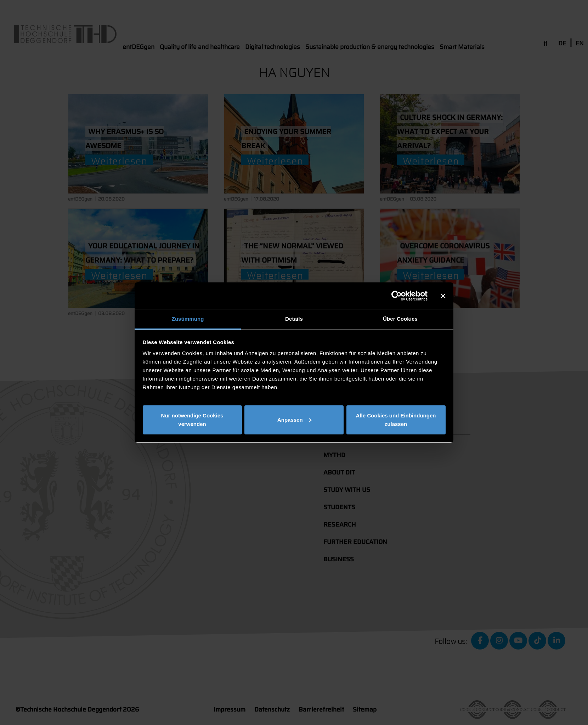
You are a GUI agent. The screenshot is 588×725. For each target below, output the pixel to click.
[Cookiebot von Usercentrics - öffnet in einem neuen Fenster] (397, 296)
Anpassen (294, 420)
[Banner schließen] (443, 296)
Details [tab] (294, 319)
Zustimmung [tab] (188, 319)
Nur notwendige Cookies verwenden (192, 420)
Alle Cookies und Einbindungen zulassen (396, 420)
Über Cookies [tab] (400, 319)
